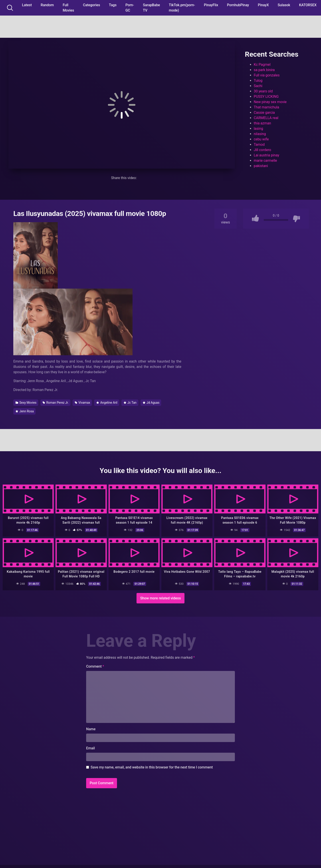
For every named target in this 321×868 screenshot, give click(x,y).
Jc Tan (130, 403)
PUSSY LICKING (266, 97)
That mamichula (266, 107)
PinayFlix (211, 5)
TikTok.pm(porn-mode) (182, 8)
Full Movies (68, 8)
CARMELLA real (266, 118)
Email (90, 748)
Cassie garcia (264, 113)
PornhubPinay (238, 5)
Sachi (258, 86)
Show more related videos (160, 598)
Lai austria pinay (267, 155)
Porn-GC (130, 8)
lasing (258, 129)
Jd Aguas (151, 403)
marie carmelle (265, 161)
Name (91, 729)
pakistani (261, 166)
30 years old (263, 91)
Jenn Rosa (25, 411)
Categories (92, 5)
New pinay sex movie (270, 102)
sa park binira (264, 70)
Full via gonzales (267, 75)
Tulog (258, 81)
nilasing (260, 134)
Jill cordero (262, 150)
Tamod (259, 145)
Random (47, 5)
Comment (95, 666)
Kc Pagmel (262, 65)
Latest (27, 5)
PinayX (263, 5)
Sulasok (284, 5)
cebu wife (261, 139)
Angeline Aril (107, 403)
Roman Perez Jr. (56, 403)
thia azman (262, 123)
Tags (113, 5)
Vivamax (82, 403)
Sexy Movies (26, 403)
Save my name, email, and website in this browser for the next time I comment (152, 767)
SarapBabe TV (152, 8)
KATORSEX (308, 5)
